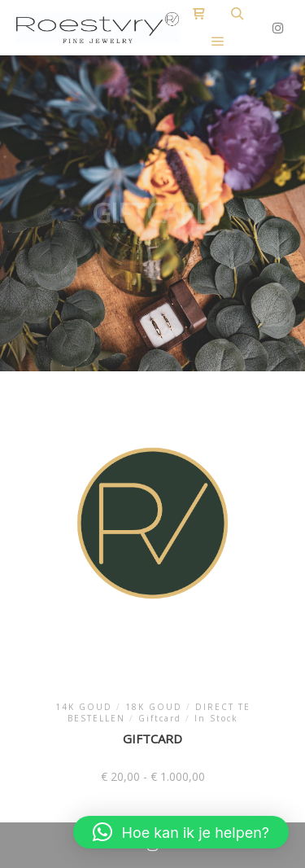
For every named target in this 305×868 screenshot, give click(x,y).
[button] (181, 832)
